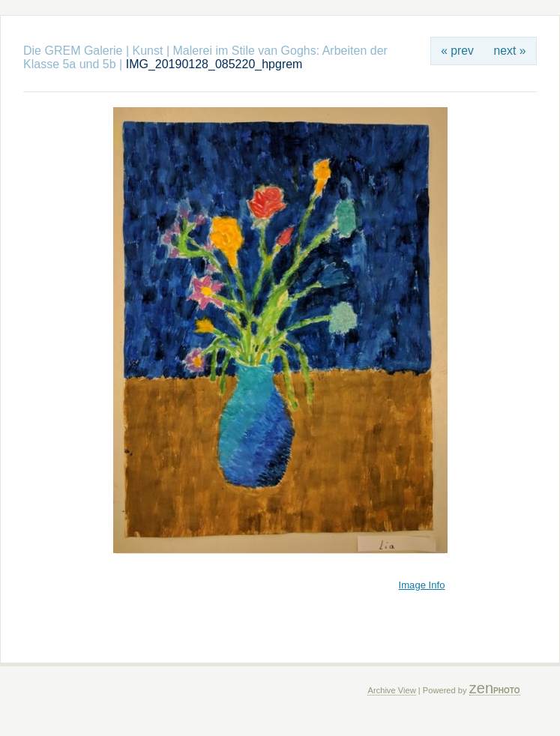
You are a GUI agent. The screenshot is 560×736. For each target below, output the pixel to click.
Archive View (391, 690)
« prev (457, 51)
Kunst (148, 51)
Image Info (422, 585)
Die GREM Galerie (73, 51)
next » (510, 51)
